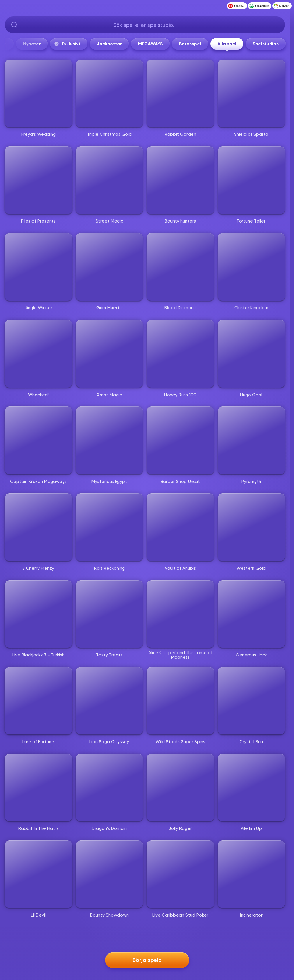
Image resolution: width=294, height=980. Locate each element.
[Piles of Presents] (38, 180)
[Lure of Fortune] (38, 701)
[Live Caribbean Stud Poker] (180, 874)
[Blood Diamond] (180, 267)
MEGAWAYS (253, 44)
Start (19, 44)
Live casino (93, 44)
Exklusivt (170, 44)
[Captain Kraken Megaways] (38, 440)
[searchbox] (145, 25)
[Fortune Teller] (251, 180)
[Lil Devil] (38, 874)
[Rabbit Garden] (180, 93)
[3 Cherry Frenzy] (38, 527)
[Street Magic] (110, 180)
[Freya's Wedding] (38, 93)
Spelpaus (236, 6)
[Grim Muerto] (110, 267)
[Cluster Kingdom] (251, 267)
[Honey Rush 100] (180, 354)
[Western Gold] (251, 527)
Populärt (54, 44)
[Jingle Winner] (38, 267)
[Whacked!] (38, 354)
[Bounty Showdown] (110, 874)
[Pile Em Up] (251, 788)
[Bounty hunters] (180, 180)
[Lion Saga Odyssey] (110, 701)
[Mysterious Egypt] (110, 440)
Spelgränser (259, 6)
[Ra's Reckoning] (110, 527)
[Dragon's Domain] (110, 788)
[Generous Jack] (251, 614)
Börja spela (147, 958)
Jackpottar (212, 44)
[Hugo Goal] (251, 354)
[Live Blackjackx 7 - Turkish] (38, 614)
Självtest (281, 6)
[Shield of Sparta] (251, 93)
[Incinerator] (251, 874)
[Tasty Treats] (110, 614)
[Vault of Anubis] (180, 527)
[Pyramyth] (251, 440)
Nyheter (134, 44)
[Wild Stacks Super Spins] (180, 701)
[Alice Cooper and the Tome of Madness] (180, 614)
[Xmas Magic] (110, 354)
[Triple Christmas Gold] (110, 93)
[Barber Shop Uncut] (180, 440)
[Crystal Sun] (251, 701)
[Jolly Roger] (180, 788)
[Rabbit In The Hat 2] (38, 788)
